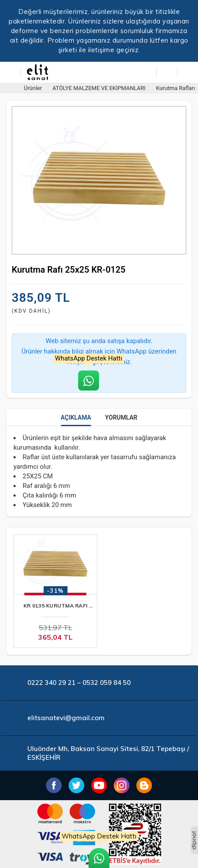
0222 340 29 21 (51, 683)
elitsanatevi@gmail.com (66, 718)
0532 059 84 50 (107, 683)
